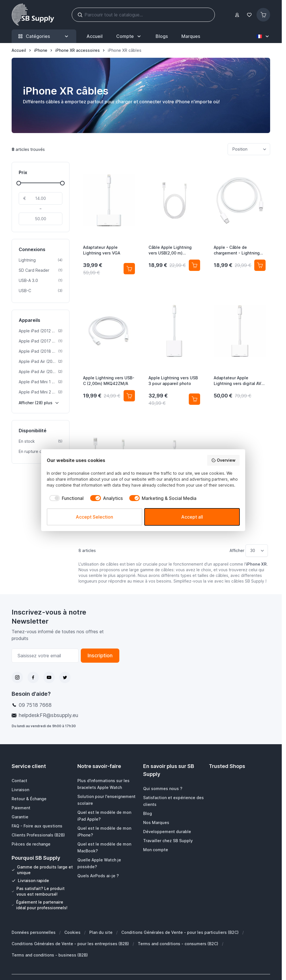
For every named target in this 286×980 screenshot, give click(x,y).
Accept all (192, 517)
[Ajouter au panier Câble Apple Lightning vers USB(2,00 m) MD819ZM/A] (194, 265)
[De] (41, 198)
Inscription (100, 655)
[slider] (19, 183)
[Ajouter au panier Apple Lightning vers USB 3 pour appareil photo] (194, 399)
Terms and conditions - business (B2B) (50, 955)
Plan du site (101, 932)
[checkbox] (65, 498)
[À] (41, 219)
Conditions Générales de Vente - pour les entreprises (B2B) (70, 944)
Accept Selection (94, 517)
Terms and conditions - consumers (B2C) (178, 944)
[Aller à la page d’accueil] (19, 50)
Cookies (72, 932)
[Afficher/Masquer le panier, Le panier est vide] (263, 15)
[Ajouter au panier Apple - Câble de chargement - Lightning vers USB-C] (260, 265)
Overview (223, 460)
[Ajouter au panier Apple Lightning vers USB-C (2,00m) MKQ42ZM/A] (129, 396)
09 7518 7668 (35, 705)
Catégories (44, 36)
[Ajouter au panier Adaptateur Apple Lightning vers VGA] (129, 269)
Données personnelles (34, 932)
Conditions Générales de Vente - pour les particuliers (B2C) (180, 932)
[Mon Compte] (129, 36)
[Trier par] (249, 149)
